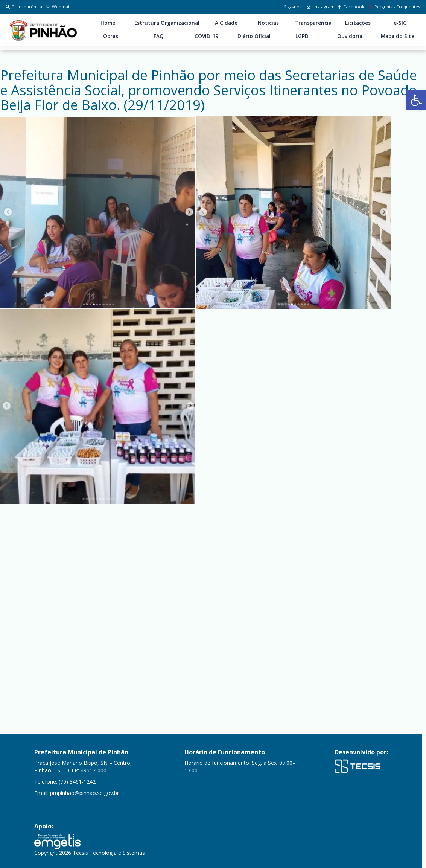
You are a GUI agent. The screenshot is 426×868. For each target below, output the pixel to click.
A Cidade (226, 23)
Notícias (268, 23)
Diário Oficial (254, 36)
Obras (111, 36)
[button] (416, 100)
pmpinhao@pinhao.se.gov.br (84, 793)
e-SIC (400, 23)
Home (108, 23)
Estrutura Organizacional (167, 23)
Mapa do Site (398, 36)
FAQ (159, 36)
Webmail (58, 7)
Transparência (24, 7)
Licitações (358, 23)
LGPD (302, 36)
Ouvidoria (350, 36)
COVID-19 (206, 36)
